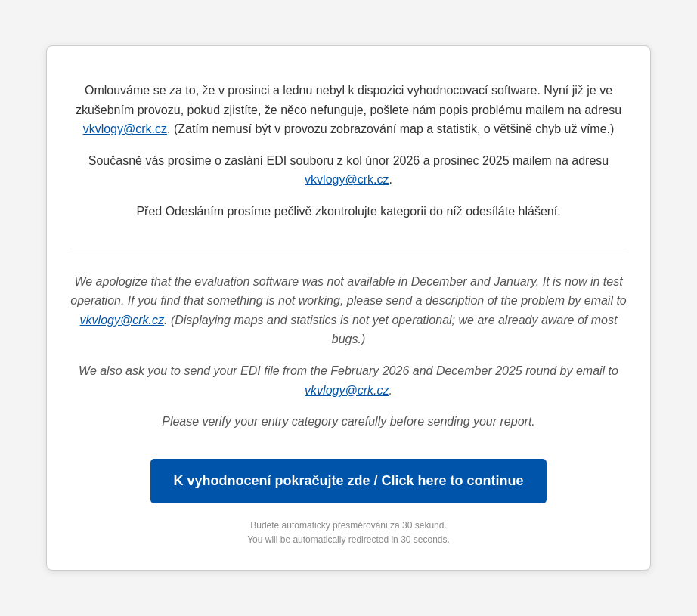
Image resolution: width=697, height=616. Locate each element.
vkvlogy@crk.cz (125, 129)
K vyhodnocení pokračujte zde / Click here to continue (348, 481)
